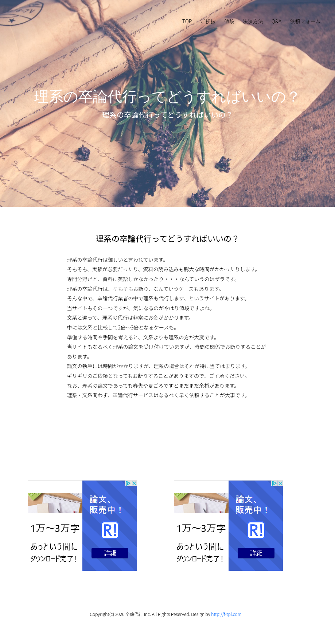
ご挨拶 (208, 21)
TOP (187, 21)
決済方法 (253, 21)
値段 (229, 21)
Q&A (276, 21)
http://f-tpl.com (226, 614)
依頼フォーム (305, 21)
